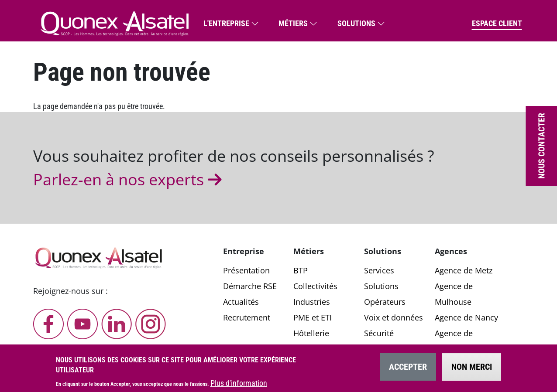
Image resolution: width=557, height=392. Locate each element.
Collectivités (315, 286)
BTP (301, 270)
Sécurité (379, 333)
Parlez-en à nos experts (129, 179)
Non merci (472, 372)
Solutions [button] (356, 23)
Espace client (497, 23)
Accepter (408, 372)
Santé (304, 349)
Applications (387, 349)
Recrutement (247, 317)
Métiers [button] (293, 23)
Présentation (246, 270)
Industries (312, 302)
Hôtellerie (311, 333)
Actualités (241, 302)
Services (379, 270)
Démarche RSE (250, 286)
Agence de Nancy (466, 317)
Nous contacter (541, 146)
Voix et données (394, 317)
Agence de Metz (464, 270)
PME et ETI (313, 317)
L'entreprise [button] (226, 23)
